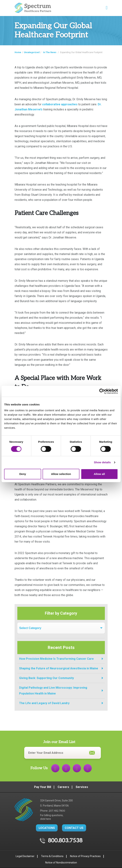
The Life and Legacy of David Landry (44, 703)
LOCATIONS (47, 828)
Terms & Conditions (52, 856)
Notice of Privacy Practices (85, 856)
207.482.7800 (57, 811)
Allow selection (61, 474)
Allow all (99, 474)
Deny (23, 474)
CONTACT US (74, 828)
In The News (50, 52)
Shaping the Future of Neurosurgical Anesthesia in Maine (59, 668)
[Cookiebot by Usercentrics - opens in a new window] (102, 391)
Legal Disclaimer (25, 856)
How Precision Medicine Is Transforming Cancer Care (56, 659)
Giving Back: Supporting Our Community (47, 678)
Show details (102, 462)
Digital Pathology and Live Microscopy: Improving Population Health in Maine (53, 691)
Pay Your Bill (43, 787)
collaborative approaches (60, 104)
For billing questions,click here (52, 817)
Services (82, 787)
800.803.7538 (65, 841)
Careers (63, 787)
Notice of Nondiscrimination (61, 863)
